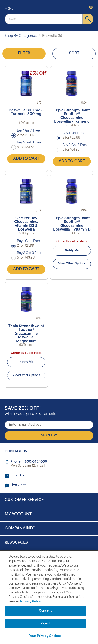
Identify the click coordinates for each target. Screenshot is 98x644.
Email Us (17, 476)
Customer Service (24, 500)
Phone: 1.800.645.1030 (29, 462)
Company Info (20, 529)
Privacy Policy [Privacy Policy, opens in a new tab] (30, 602)
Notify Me (72, 250)
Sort (74, 53)
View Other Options (72, 264)
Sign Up (49, 436)
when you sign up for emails (30, 411)
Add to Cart (26, 159)
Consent (45, 611)
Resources (16, 543)
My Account (18, 514)
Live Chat (18, 485)
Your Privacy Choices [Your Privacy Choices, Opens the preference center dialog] (45, 636)
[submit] (88, 19)
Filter (24, 53)
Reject (45, 624)
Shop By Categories (21, 36)
